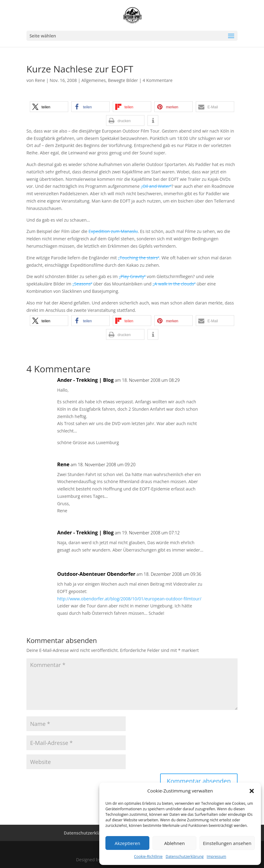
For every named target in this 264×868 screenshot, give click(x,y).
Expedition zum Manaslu (113, 231)
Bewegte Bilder (123, 80)
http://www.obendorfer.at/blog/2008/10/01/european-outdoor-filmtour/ (129, 599)
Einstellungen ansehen (227, 843)
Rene (40, 80)
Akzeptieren (127, 843)
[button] (252, 791)
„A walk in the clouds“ (174, 284)
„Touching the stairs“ (139, 258)
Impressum (217, 856)
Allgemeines (94, 80)
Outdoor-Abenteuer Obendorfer (96, 574)
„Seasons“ (82, 284)
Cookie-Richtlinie (148, 856)
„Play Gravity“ (132, 276)
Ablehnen (174, 843)
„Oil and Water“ (156, 186)
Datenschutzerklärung (185, 856)
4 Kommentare (158, 80)
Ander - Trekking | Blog (85, 380)
